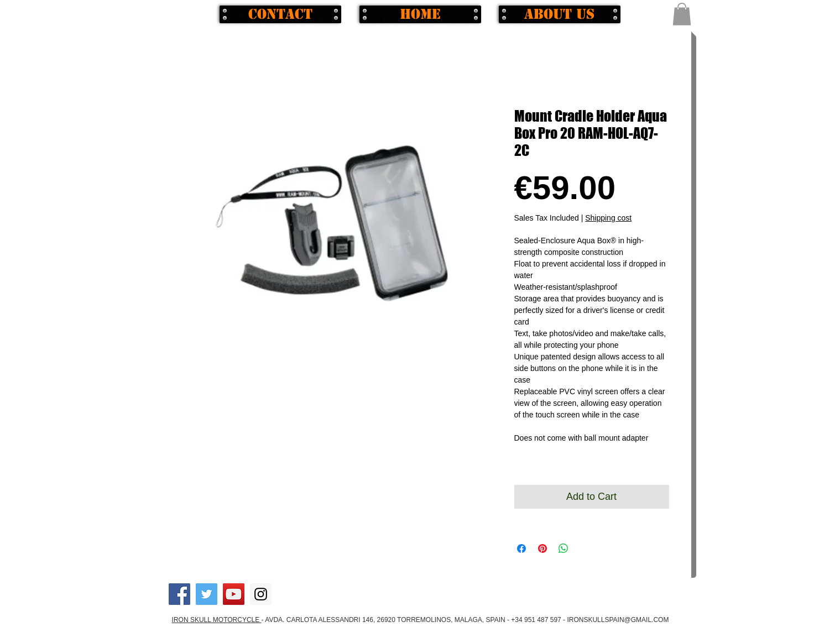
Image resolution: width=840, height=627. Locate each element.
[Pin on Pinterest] (542, 548)
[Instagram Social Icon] (261, 594)
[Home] (420, 14)
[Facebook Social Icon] (179, 594)
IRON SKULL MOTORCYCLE (217, 620)
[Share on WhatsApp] (564, 548)
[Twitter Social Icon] (207, 594)
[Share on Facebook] (521, 548)
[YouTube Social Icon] (234, 594)
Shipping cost (608, 218)
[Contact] (280, 14)
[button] (682, 14)
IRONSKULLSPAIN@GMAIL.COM (618, 620)
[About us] (560, 14)
